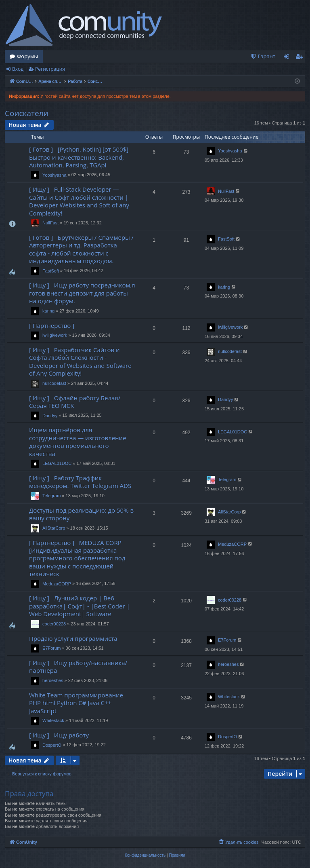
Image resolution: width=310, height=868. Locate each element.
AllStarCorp (54, 528)
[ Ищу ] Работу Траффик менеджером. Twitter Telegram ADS (80, 482)
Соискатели (27, 113)
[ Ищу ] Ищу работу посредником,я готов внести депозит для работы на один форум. (82, 293)
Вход (18, 69)
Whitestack (53, 720)
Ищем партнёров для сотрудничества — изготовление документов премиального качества (78, 441)
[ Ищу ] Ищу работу (59, 735)
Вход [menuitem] (288, 58)
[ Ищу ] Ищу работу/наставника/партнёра (78, 666)
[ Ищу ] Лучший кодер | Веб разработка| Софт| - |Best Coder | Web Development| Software (80, 606)
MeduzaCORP (57, 584)
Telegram (51, 496)
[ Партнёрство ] (53, 325)
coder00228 (54, 624)
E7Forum (51, 648)
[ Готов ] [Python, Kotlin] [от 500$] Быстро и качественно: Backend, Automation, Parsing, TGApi (79, 157)
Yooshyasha (54, 175)
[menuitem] (263, 56)
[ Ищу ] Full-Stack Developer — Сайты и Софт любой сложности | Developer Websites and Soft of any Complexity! (79, 201)
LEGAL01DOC (57, 463)
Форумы (27, 56)
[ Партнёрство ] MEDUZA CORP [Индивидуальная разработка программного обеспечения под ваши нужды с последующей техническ (77, 558)
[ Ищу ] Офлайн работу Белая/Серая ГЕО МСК (75, 402)
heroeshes (53, 680)
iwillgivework (55, 335)
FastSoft (51, 271)
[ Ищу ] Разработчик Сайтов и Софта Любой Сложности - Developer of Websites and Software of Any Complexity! (80, 361)
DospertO (52, 745)
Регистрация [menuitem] (301, 58)
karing (48, 311)
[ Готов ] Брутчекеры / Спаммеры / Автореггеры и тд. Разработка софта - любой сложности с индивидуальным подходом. (81, 249)
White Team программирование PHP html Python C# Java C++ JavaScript (76, 703)
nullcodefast (54, 383)
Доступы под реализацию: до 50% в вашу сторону (81, 514)
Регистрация (50, 69)
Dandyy (50, 416)
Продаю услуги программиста (73, 638)
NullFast (50, 223)
